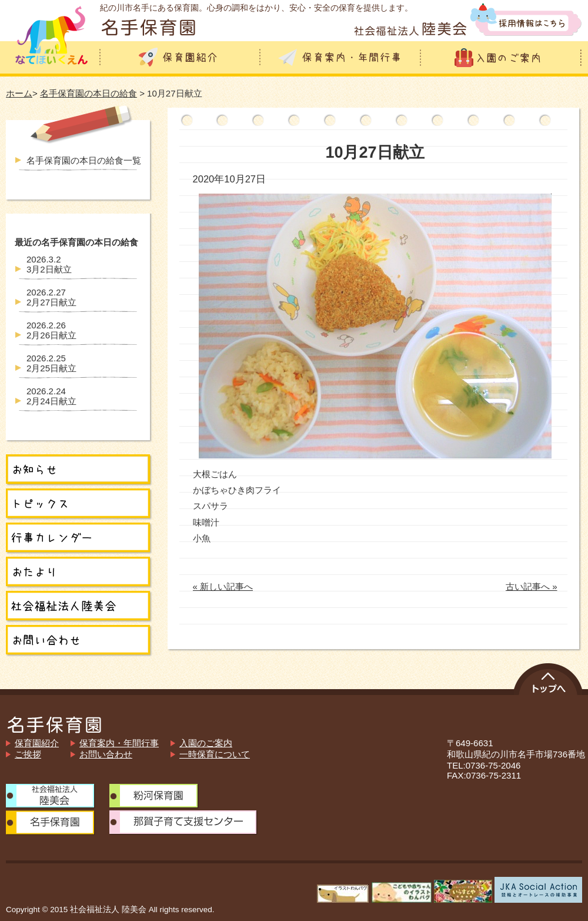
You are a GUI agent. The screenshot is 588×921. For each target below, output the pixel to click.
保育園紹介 (37, 743)
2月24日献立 (51, 396)
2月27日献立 (51, 297)
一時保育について (215, 754)
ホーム (19, 93)
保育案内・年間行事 (119, 743)
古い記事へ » (532, 586)
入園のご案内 (206, 743)
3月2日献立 (49, 264)
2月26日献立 (51, 330)
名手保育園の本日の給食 (88, 93)
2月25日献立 (51, 363)
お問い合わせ (106, 754)
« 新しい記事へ (223, 586)
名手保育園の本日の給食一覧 (84, 160)
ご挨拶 (28, 754)
